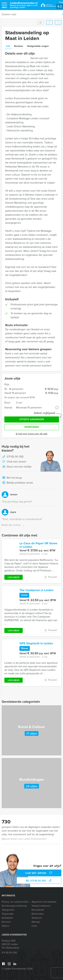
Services (6, 922)
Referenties (38, 914)
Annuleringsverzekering (14, 906)
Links (34, 926)
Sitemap (36, 922)
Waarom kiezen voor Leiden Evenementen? (24, 839)
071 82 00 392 (15, 457)
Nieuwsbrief (38, 910)
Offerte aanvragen (32, 419)
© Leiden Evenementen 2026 (17, 969)
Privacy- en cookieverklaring (16, 902)
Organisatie (8, 914)
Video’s (6, 926)
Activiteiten (7, 918)
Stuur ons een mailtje (17, 467)
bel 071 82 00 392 (39, 881)
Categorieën (8, 910)
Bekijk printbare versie (17, 483)
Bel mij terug (12, 478)
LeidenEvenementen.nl (24, 5)
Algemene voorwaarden (44, 902)
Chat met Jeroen (14, 462)
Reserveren (32, 427)
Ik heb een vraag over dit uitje (32, 434)
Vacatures (37, 918)
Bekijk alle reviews (13, 525)
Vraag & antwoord (41, 906)
